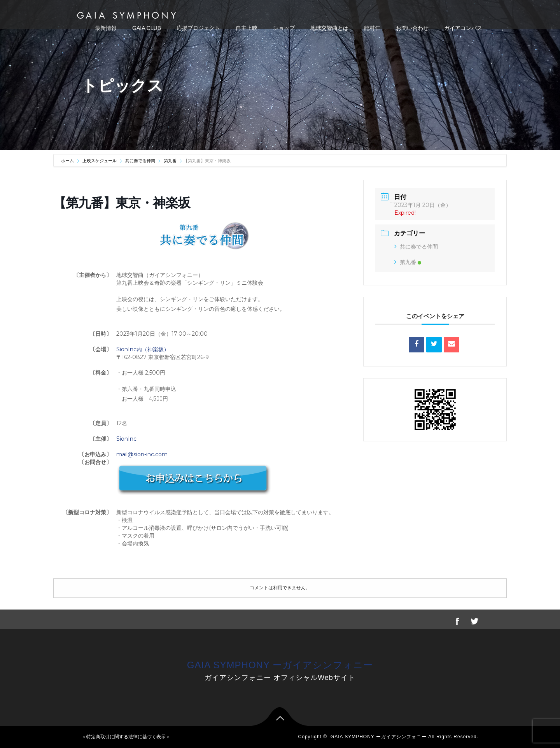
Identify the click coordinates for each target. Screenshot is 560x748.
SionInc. (127, 439)
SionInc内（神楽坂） (143, 349)
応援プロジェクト (198, 28)
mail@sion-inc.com (142, 454)
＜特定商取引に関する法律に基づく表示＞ (126, 737)
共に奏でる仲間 (140, 161)
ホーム (68, 161)
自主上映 (247, 28)
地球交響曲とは (329, 28)
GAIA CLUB (147, 28)
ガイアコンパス (463, 28)
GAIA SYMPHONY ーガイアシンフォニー (280, 665)
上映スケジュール (100, 161)
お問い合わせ (412, 28)
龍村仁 (372, 28)
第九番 (170, 161)
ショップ (284, 28)
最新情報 (106, 28)
